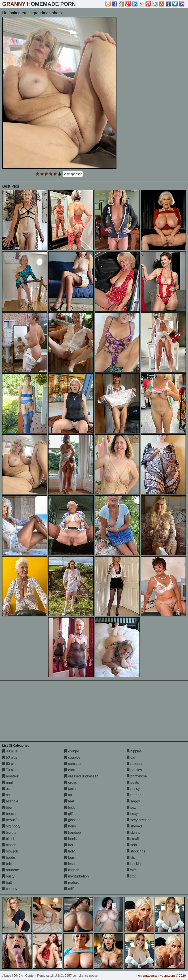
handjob (73, 832)
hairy (70, 826)
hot (69, 845)
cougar (72, 751)
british (9, 864)
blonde (10, 845)
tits (131, 857)
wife (132, 870)
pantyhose (137, 776)
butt (7, 883)
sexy (132, 814)
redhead (135, 795)
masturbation (77, 876)
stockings (136, 851)
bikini (8, 839)
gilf (69, 814)
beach (9, 814)
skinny (134, 832)
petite (133, 782)
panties (134, 770)
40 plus (10, 751)
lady (70, 851)
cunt (70, 770)
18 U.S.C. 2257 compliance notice (74, 976)
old (131, 757)
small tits (136, 839)
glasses (72, 820)
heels (71, 839)
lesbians (73, 864)
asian (8, 789)
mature (72, 883)
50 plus (10, 757)
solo (132, 845)
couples (72, 757)
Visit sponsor (73, 174)
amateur (11, 776)
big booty (11, 826)
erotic (71, 782)
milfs (70, 889)
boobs (9, 857)
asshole (10, 801)
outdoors (136, 764)
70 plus (10, 770)
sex (131, 807)
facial (70, 789)
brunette (11, 870)
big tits (9, 832)
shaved (134, 826)
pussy (133, 789)
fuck (70, 807)
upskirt (134, 864)
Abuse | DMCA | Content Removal (26, 976)
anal (7, 782)
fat (68, 795)
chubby (10, 889)
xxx (131, 876)
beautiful (11, 820)
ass (7, 795)
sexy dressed (139, 820)
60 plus (10, 764)
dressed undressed (81, 776)
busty (8, 876)
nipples (134, 751)
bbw (7, 807)
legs (70, 857)
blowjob (10, 851)
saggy (133, 801)
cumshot (73, 764)
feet (69, 801)
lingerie (72, 870)
